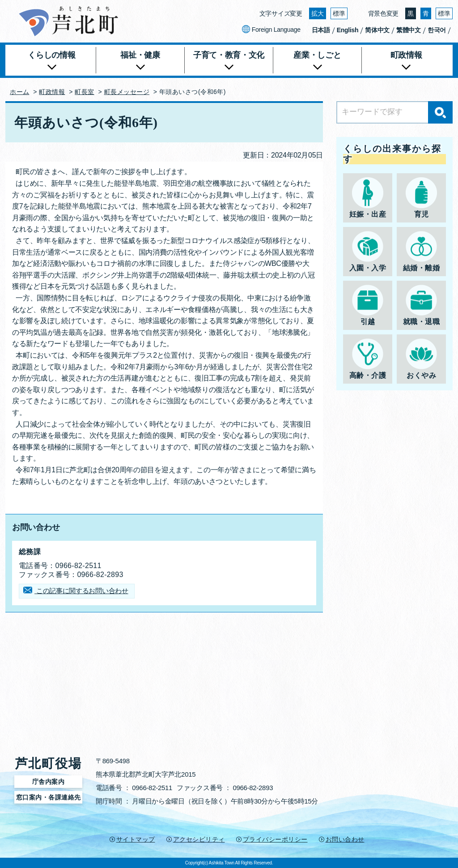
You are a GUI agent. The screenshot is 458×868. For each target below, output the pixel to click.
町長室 (85, 92)
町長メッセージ (127, 92)
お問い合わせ (345, 839)
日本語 (321, 30)
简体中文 (377, 30)
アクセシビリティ (199, 839)
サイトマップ (136, 839)
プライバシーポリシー (275, 839)
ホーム (20, 92)
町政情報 (52, 92)
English (348, 30)
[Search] (394, 112)
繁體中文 (409, 30)
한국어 (437, 30)
